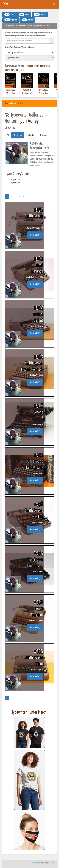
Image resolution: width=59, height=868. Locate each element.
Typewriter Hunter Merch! (29, 712)
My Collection (18, 135)
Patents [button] (27, 20)
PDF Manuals (45, 66)
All (8, 135)
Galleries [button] (40, 15)
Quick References (11, 70)
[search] (29, 53)
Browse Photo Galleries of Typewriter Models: (20, 47)
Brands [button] (10, 15)
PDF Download (11, 93)
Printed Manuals (32, 66)
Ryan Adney (20, 103)
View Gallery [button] (35, 235)
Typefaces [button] (11, 20)
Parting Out (31, 135)
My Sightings (44, 135)
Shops (22, 70)
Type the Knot (15, 183)
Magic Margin (15, 180)
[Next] (23, 196)
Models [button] (24, 15)
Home (7, 103)
